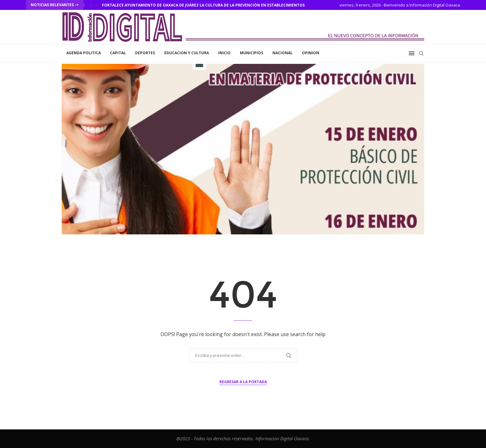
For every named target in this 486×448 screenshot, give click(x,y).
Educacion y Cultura (187, 53)
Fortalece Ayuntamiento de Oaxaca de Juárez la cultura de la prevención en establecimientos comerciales (217, 5)
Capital (118, 53)
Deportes (145, 53)
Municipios (252, 53)
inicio (224, 53)
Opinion (311, 53)
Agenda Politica (84, 53)
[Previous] (91, 5)
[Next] (97, 5)
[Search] (421, 53)
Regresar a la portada (243, 382)
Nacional (283, 53)
